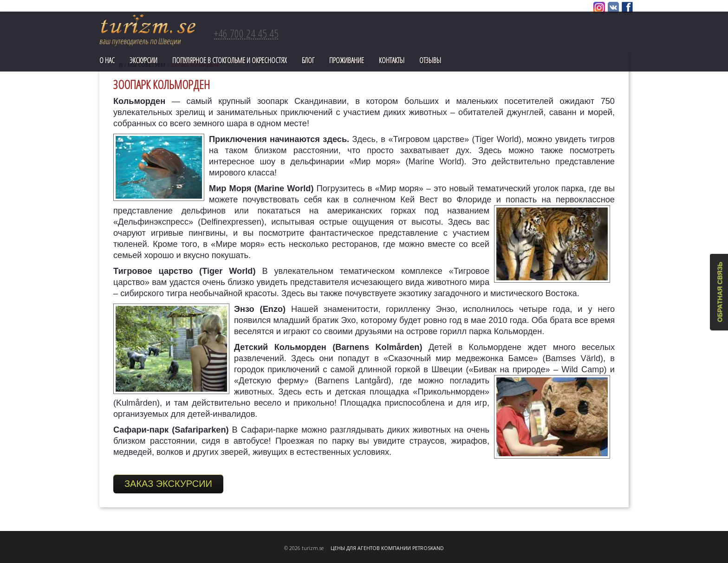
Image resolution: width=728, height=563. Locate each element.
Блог (308, 60)
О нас (107, 60)
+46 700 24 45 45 (246, 33)
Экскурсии (143, 60)
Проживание (347, 60)
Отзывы (430, 60)
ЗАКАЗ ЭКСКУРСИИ (168, 484)
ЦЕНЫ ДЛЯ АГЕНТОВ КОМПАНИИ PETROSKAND (387, 548)
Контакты (392, 60)
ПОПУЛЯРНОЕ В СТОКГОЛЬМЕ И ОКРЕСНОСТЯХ (230, 60)
